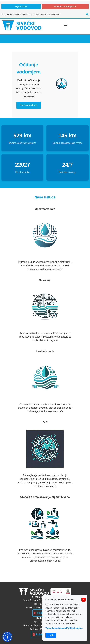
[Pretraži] (86, 14)
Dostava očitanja (29, 105)
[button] (7, 637)
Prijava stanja (21, 6)
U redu (51, 635)
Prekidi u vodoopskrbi (65, 6)
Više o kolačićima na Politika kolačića (64, 628)
